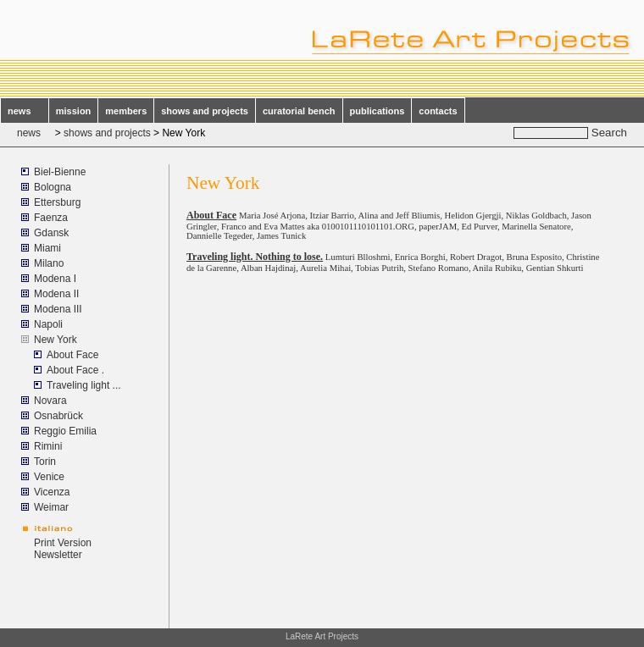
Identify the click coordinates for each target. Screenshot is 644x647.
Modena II (56, 294)
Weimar (51, 507)
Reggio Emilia (65, 431)
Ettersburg (57, 202)
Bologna (53, 187)
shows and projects (205, 111)
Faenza (51, 218)
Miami (47, 248)
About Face (72, 355)
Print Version (63, 543)
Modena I (55, 279)
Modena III (58, 309)
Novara (50, 401)
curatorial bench (299, 111)
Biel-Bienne (60, 172)
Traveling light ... (84, 385)
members (126, 111)
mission (74, 111)
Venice (49, 477)
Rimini (48, 446)
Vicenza (52, 492)
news (25, 111)
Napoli (48, 324)
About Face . (75, 370)
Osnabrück (58, 416)
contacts (438, 111)
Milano (49, 263)
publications (378, 111)
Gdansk (51, 233)
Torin (45, 462)
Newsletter (58, 555)
